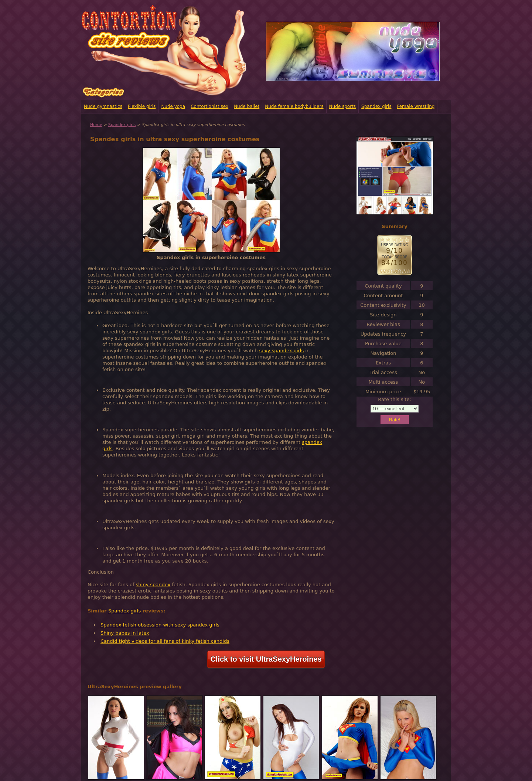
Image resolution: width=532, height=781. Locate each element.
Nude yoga (173, 106)
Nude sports (343, 106)
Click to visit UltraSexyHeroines (266, 659)
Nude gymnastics (103, 106)
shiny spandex (153, 585)
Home (96, 125)
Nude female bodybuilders (294, 106)
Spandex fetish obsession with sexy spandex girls (160, 625)
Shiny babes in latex (125, 633)
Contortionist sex (209, 106)
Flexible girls (142, 106)
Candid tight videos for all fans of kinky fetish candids (165, 641)
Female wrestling (416, 106)
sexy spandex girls (282, 351)
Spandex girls (376, 106)
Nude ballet (247, 106)
